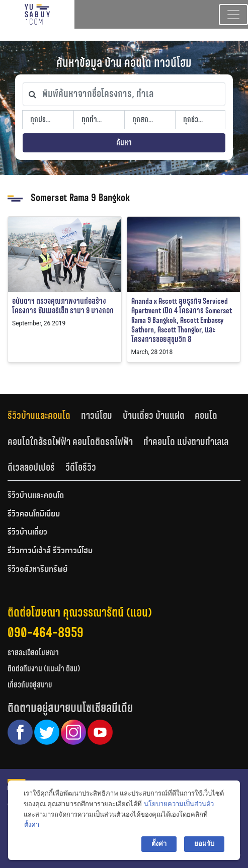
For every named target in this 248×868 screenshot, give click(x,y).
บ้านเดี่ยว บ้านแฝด (154, 415)
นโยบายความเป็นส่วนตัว (179, 804)
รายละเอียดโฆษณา (33, 653)
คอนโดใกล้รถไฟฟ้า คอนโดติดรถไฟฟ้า (70, 442)
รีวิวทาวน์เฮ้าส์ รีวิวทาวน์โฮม (50, 551)
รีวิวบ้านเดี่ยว (27, 533)
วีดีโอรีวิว (81, 467)
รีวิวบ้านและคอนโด (39, 415)
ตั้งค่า (32, 824)
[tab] (44, 415)
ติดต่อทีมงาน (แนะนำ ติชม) (44, 669)
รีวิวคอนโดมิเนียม (34, 514)
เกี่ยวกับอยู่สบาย (30, 685)
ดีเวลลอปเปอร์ (31, 467)
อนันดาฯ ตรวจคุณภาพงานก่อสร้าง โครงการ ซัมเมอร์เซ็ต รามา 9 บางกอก (63, 306)
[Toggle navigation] (233, 15)
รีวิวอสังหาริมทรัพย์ (37, 570)
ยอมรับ (204, 844)
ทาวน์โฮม (97, 415)
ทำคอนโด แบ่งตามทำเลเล (186, 442)
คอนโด (206, 415)
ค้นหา (124, 143)
